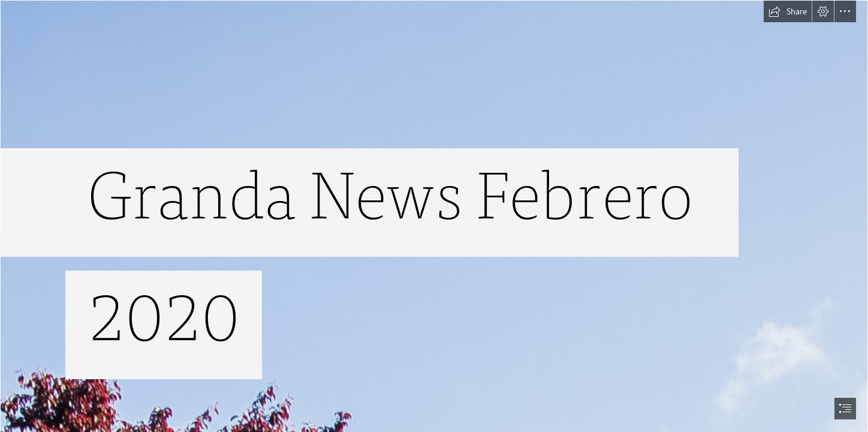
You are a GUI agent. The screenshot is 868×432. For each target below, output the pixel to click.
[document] (434, 216)
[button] (788, 11)
